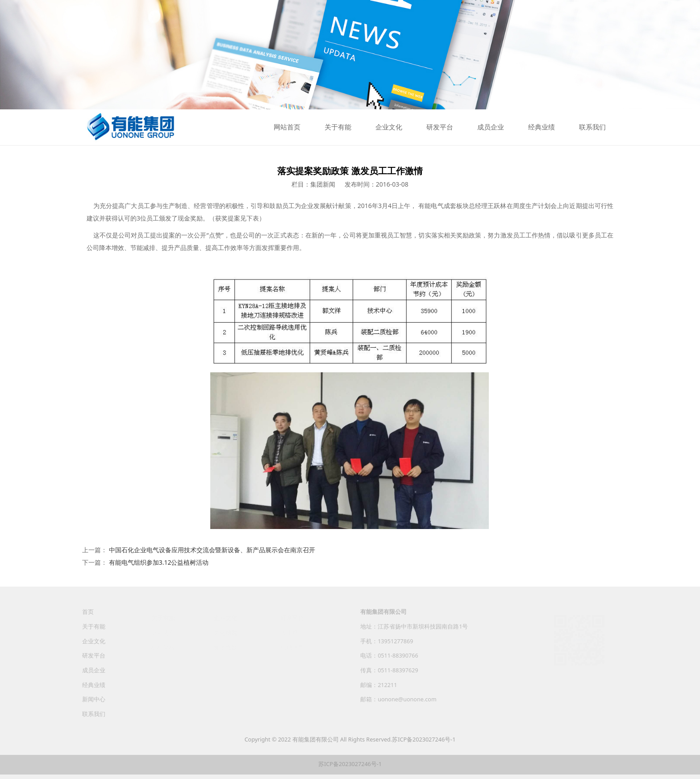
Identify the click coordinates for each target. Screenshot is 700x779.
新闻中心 (94, 705)
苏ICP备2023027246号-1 (424, 739)
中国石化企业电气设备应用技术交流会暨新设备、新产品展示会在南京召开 (212, 550)
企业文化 (389, 127)
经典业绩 (542, 127)
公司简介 (163, 632)
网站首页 (287, 127)
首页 (88, 618)
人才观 (289, 632)
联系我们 (592, 127)
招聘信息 (292, 647)
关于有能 (338, 127)
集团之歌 (225, 647)
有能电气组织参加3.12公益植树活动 (159, 562)
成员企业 (491, 127)
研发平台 (440, 127)
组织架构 (163, 647)
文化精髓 (225, 632)
